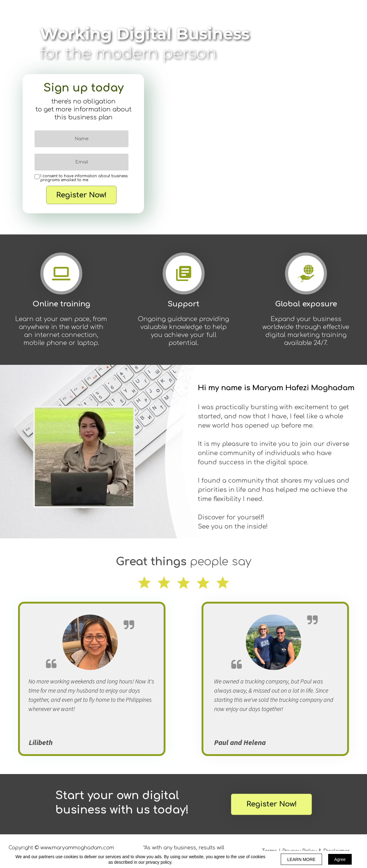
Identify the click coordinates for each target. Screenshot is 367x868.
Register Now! (81, 195)
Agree (340, 859)
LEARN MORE (301, 859)
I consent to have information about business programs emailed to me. (84, 178)
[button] (271, 804)
